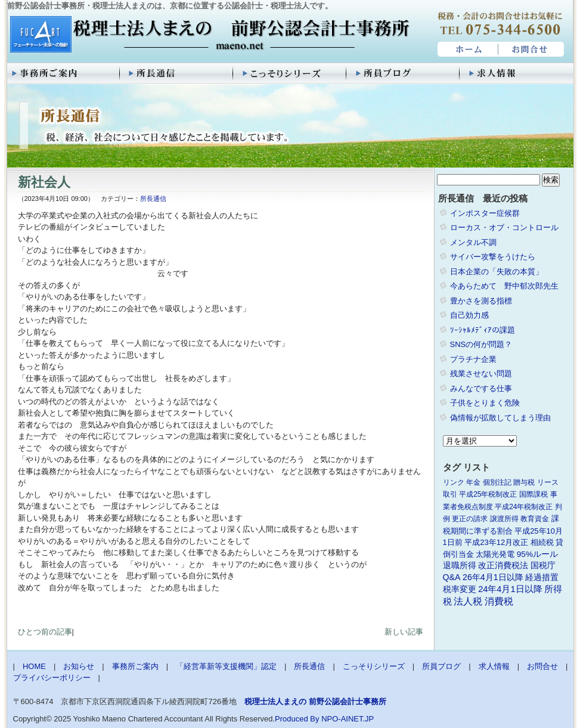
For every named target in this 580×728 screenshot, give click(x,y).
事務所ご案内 (64, 73)
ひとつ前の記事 (45, 632)
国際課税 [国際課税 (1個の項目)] (534, 494)
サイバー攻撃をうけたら (493, 257)
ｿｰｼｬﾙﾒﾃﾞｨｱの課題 (483, 330)
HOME (466, 49)
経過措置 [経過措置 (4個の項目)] (542, 577)
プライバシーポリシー (52, 678)
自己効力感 (469, 315)
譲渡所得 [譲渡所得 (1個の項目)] (504, 519)
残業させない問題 (481, 374)
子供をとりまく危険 (485, 403)
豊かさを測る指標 (481, 301)
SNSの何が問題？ (481, 344)
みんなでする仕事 (481, 388)
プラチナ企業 (473, 359)
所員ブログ (404, 73)
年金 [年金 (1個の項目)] (473, 482)
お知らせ (79, 666)
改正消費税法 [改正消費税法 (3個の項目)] (503, 566)
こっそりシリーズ (290, 73)
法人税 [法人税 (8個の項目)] (468, 601)
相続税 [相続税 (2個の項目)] (542, 542)
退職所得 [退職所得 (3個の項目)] (460, 566)
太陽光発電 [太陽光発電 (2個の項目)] (495, 554)
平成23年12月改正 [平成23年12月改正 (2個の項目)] (496, 542)
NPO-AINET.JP (348, 719)
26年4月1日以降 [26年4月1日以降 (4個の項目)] (493, 577)
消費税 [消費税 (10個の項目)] (499, 601)
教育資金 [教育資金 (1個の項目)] (535, 519)
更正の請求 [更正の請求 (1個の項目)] (470, 519)
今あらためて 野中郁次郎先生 (504, 286)
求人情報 (517, 73)
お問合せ (532, 49)
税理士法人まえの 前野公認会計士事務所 (208, 35)
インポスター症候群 (485, 213)
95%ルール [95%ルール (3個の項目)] (537, 554)
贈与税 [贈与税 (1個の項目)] (524, 482)
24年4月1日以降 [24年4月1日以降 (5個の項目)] (510, 589)
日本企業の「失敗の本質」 (497, 272)
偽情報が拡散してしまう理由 (500, 418)
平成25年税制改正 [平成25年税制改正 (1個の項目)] (488, 494)
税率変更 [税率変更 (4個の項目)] (460, 589)
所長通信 (177, 73)
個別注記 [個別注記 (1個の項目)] (497, 482)
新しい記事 (404, 632)
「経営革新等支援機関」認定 (226, 666)
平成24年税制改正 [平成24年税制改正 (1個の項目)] (524, 507)
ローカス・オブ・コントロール (504, 227)
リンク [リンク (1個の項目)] (454, 482)
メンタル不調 (473, 242)
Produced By (297, 719)
